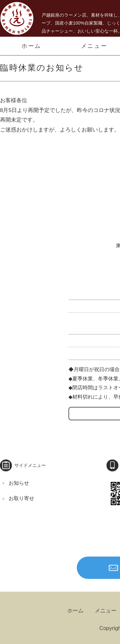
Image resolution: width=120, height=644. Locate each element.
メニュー (106, 611)
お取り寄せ (21, 498)
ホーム (31, 46)
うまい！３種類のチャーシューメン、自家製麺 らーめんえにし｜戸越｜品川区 (17, 18)
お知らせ (19, 483)
